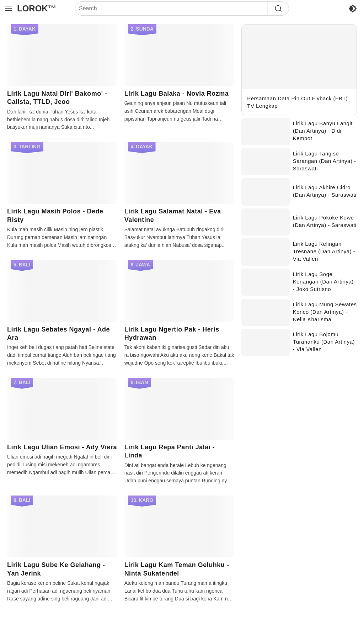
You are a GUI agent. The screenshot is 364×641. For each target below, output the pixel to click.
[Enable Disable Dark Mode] (353, 9)
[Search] (171, 9)
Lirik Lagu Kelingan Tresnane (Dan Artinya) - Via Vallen (324, 251)
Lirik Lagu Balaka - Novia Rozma (177, 94)
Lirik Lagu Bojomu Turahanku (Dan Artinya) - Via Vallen (324, 342)
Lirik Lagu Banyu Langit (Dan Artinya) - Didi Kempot (323, 131)
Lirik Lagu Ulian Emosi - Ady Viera (62, 447)
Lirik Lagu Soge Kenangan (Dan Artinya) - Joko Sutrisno (323, 282)
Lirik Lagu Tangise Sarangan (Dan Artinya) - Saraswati (325, 161)
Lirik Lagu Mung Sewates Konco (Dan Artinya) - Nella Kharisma (325, 312)
